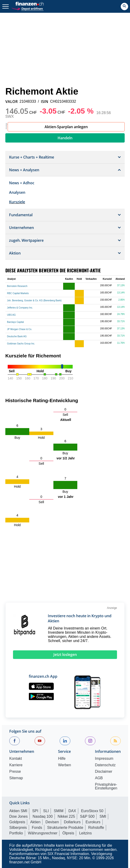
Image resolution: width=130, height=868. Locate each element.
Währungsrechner (43, 833)
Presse (15, 772)
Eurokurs (93, 822)
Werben (65, 765)
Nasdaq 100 (43, 816)
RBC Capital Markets (18, 293)
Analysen (17, 192)
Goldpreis (17, 822)
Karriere (16, 765)
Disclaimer (104, 772)
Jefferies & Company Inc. (20, 308)
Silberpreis (18, 828)
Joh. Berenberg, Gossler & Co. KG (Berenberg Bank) (34, 300)
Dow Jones (18, 816)
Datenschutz (105, 765)
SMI (103, 816)
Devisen (52, 822)
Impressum (104, 759)
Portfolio (16, 833)
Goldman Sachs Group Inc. (21, 344)
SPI (35, 811)
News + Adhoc (22, 183)
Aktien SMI (18, 811)
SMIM (59, 811)
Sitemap (16, 778)
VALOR (11, 102)
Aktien (35, 822)
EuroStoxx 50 (92, 811)
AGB (99, 778)
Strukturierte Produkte (65, 828)
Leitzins (85, 833)
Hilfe (62, 759)
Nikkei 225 (66, 816)
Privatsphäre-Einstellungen (106, 786)
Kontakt (16, 759)
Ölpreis (68, 833)
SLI (46, 811)
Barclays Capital (15, 322)
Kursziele (17, 202)
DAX (72, 811)
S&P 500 (87, 816)
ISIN (45, 102)
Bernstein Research (17, 286)
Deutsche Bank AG (17, 336)
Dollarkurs (72, 822)
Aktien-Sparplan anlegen (66, 127)
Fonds (37, 828)
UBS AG (11, 315)
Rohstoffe (96, 828)
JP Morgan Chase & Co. (19, 329)
